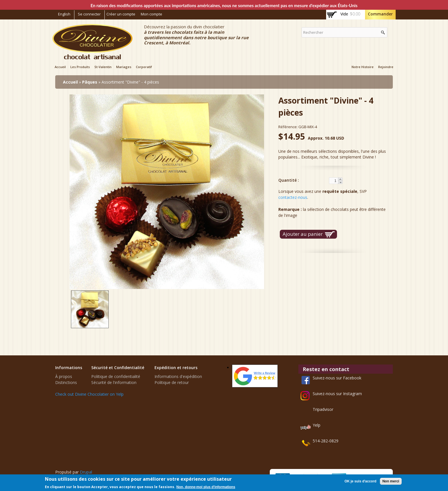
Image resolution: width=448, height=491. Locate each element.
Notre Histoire (363, 67)
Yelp (317, 425)
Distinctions (66, 382)
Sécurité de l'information (114, 382)
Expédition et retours (176, 368)
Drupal (86, 472)
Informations (69, 368)
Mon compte (151, 14)
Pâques (90, 82)
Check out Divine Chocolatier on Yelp (89, 394)
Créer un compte (121, 14)
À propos (64, 376)
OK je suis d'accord (360, 481)
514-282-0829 (326, 441)
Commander (380, 14)
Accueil (60, 67)
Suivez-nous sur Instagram (337, 394)
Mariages (124, 67)
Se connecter (89, 14)
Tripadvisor (323, 409)
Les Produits (80, 67)
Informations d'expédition (178, 376)
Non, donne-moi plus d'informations (206, 487)
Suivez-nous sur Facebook (337, 378)
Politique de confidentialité (116, 376)
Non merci (391, 481)
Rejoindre (386, 67)
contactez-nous (293, 197)
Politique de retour (172, 382)
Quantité (288, 180)
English (64, 14)
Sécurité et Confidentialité (118, 368)
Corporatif (144, 67)
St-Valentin (103, 67)
